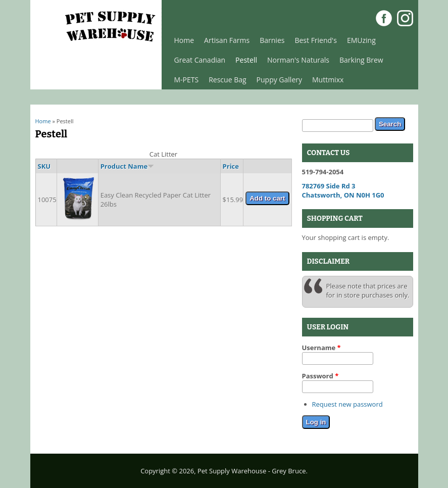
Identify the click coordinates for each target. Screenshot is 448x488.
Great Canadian (200, 60)
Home (184, 40)
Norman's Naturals (298, 60)
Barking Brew (361, 60)
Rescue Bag (227, 80)
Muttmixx (328, 80)
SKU (44, 166)
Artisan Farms (227, 40)
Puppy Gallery (279, 80)
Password (320, 376)
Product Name (127, 166)
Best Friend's (315, 40)
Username (321, 348)
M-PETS (187, 80)
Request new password (347, 404)
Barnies (272, 40)
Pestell (246, 60)
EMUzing (361, 40)
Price (231, 166)
